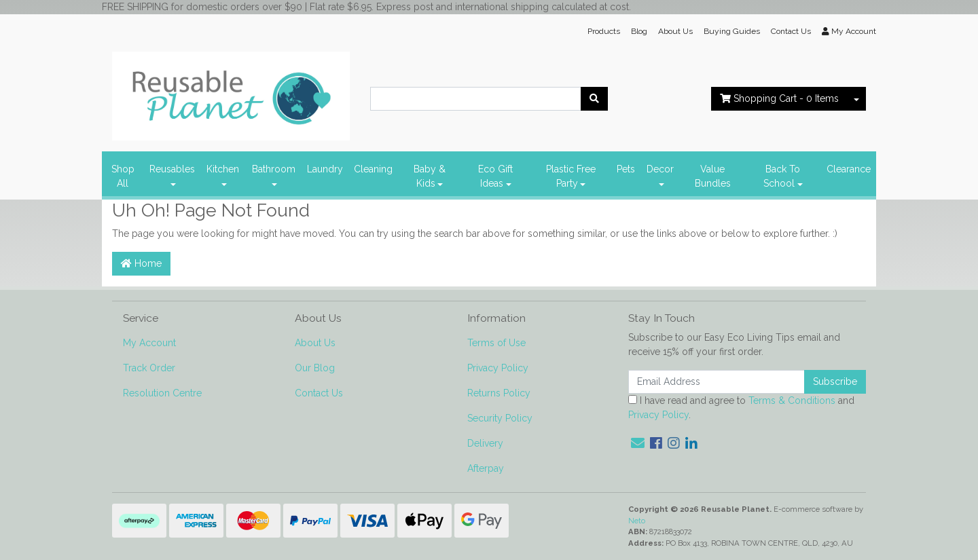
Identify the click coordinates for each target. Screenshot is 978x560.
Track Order (149, 368)
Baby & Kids (430, 176)
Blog (639, 31)
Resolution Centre (162, 393)
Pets (626, 169)
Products (604, 31)
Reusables (172, 169)
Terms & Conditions (792, 400)
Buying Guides (732, 31)
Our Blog (315, 368)
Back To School (782, 176)
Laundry (325, 169)
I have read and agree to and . (741, 408)
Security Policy (500, 418)
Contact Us (791, 31)
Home (141, 263)
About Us (675, 31)
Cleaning (373, 169)
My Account (149, 343)
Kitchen (223, 169)
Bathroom (274, 169)
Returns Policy (499, 393)
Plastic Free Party (571, 176)
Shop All (123, 176)
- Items (779, 98)
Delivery (485, 443)
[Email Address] (717, 382)
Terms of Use (496, 343)
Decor (660, 169)
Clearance (849, 169)
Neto (637, 521)
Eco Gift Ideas (495, 176)
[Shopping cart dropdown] (856, 99)
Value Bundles (713, 176)
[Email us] (638, 443)
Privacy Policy (498, 368)
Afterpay (486, 468)
